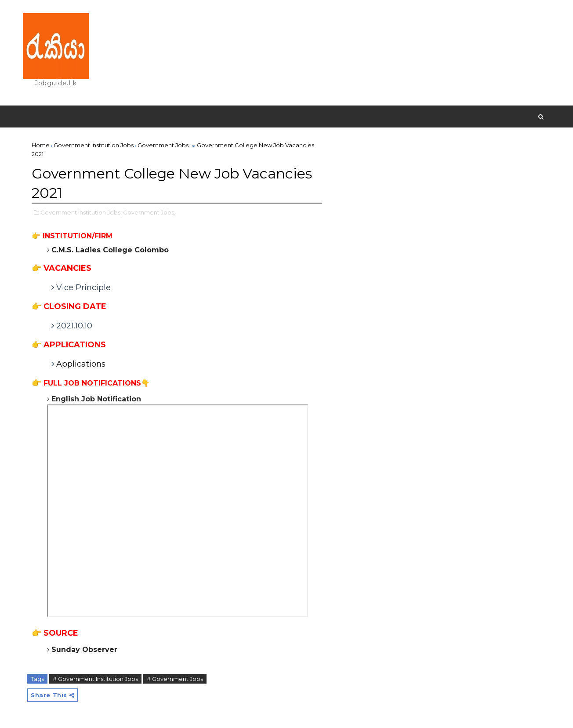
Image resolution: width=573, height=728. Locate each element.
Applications (82, 364)
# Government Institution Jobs (95, 679)
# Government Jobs (175, 679)
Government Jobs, (149, 212)
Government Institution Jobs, (81, 212)
